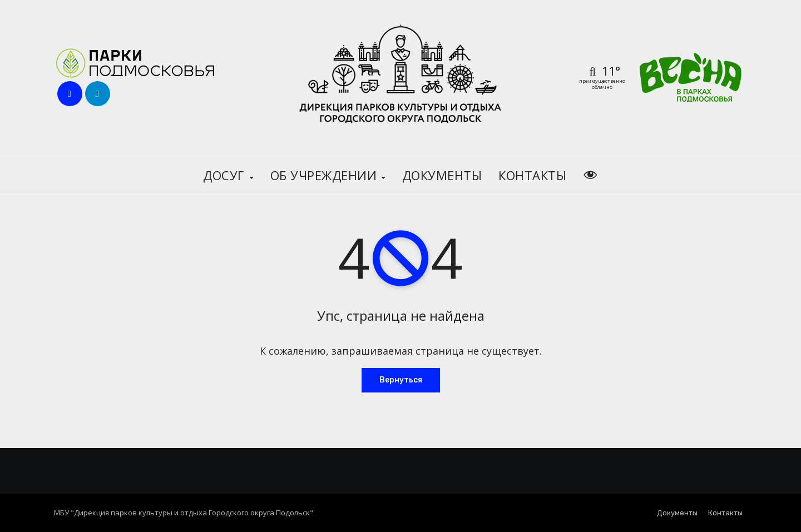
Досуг (226, 175)
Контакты (532, 175)
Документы (442, 175)
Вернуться (401, 380)
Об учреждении (325, 175)
